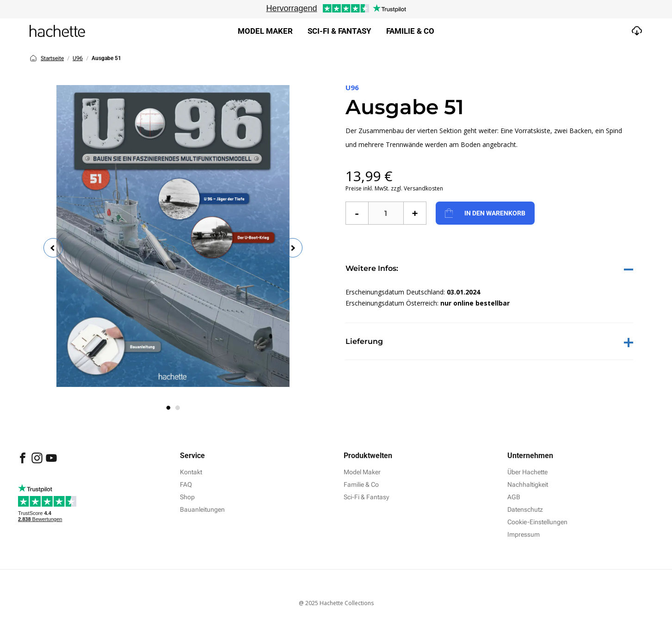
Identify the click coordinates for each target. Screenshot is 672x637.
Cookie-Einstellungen (537, 522)
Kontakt (191, 472)
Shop (187, 497)
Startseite (47, 58)
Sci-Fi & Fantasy (366, 497)
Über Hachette (527, 472)
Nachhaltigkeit (528, 484)
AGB (514, 497)
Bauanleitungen (202, 509)
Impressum (524, 534)
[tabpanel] (173, 236)
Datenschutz (525, 509)
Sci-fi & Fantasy (339, 31)
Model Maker (265, 31)
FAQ (186, 484)
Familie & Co (410, 31)
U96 (78, 58)
